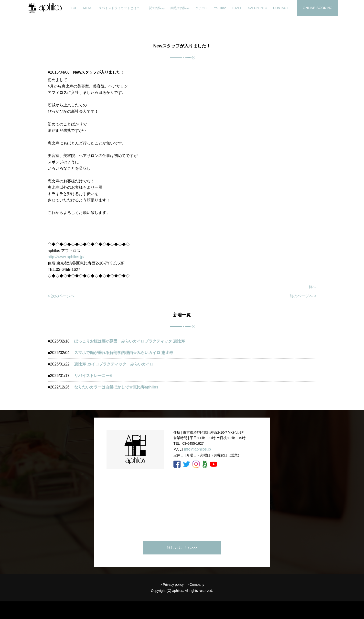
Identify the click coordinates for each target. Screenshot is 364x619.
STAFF (237, 8)
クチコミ (202, 8)
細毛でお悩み (180, 8)
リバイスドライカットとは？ (119, 8)
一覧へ (310, 287)
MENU (88, 8)
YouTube (220, 8)
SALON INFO (258, 8)
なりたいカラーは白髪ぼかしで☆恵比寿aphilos (116, 387)
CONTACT (281, 8)
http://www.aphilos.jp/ (66, 257)
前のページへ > (303, 296)
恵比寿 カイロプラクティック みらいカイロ (114, 364)
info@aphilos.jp (198, 449)
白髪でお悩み (155, 8)
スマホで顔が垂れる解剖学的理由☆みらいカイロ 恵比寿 (124, 353)
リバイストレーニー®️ (93, 376)
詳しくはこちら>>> (182, 548)
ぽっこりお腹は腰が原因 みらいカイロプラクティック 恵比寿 (129, 341)
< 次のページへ (61, 296)
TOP (74, 8)
